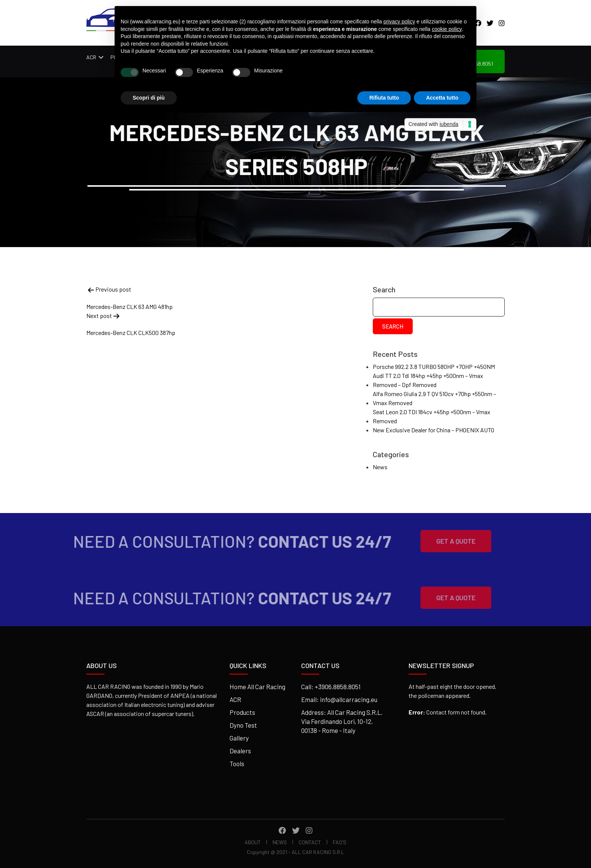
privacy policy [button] (399, 22)
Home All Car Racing (257, 687)
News (380, 467)
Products (242, 712)
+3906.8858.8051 (338, 687)
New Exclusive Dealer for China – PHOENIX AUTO (433, 430)
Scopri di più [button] (149, 98)
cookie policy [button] (447, 29)
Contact (310, 842)
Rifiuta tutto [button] (384, 98)
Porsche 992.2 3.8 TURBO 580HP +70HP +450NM (434, 366)
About (253, 842)
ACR (91, 57)
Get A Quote (445, 541)
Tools (237, 764)
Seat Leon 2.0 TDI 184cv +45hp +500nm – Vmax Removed (432, 416)
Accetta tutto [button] (442, 98)
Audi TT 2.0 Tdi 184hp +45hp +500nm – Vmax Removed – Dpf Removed (428, 380)
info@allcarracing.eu (349, 699)
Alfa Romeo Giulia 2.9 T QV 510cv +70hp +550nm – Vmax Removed (434, 398)
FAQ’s (340, 842)
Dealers (240, 751)
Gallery (239, 738)
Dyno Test (243, 725)
